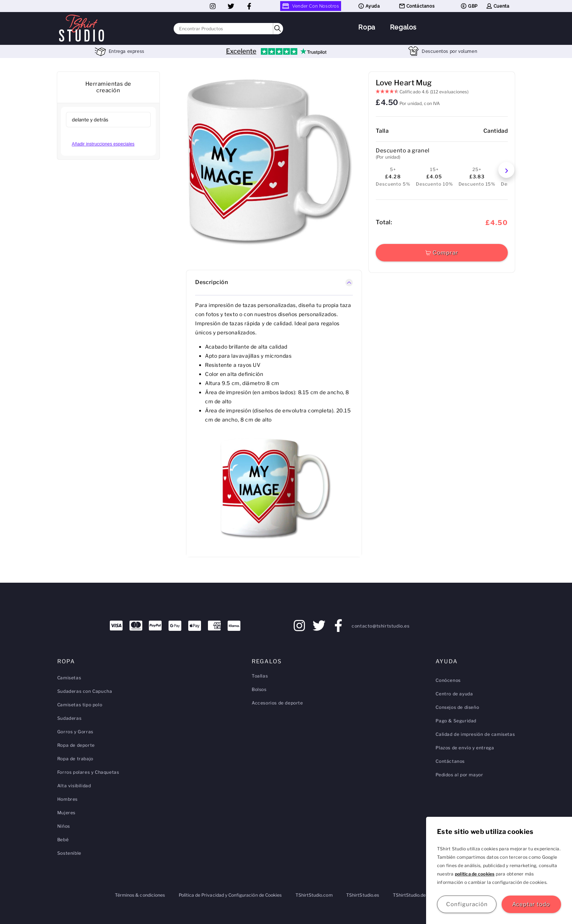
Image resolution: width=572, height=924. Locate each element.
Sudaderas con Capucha (85, 691)
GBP (469, 6)
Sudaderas (69, 718)
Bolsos (259, 689)
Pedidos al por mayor (459, 775)
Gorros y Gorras (75, 732)
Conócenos (448, 680)
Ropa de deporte (76, 745)
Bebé (63, 840)
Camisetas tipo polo (80, 705)
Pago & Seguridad (456, 721)
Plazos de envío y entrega (465, 748)
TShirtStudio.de (409, 895)
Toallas (260, 676)
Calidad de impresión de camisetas (475, 734)
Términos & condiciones (140, 895)
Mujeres (66, 813)
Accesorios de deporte (277, 703)
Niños (64, 826)
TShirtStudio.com (314, 895)
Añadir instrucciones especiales (103, 144)
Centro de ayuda (454, 694)
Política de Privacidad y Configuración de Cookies (230, 895)
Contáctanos (417, 6)
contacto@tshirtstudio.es (380, 626)
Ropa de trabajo (75, 759)
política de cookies (475, 874)
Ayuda (369, 6)
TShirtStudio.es (363, 895)
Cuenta (498, 6)
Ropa (367, 27)
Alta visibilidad (74, 786)
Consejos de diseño (457, 707)
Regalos (403, 27)
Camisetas (69, 678)
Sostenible (69, 853)
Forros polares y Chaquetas (88, 772)
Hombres (67, 799)
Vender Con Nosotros (310, 6)
